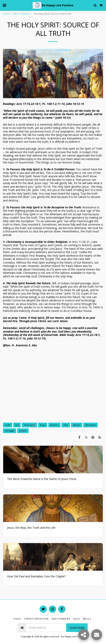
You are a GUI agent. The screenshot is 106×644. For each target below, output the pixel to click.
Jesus (43, 425)
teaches (54, 425)
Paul (66, 425)
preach (23, 431)
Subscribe (77, 628)
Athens (77, 425)
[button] (4, 5)
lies (17, 425)
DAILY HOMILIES (22, 14)
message (10, 431)
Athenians (90, 425)
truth (8, 425)
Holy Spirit (29, 425)
